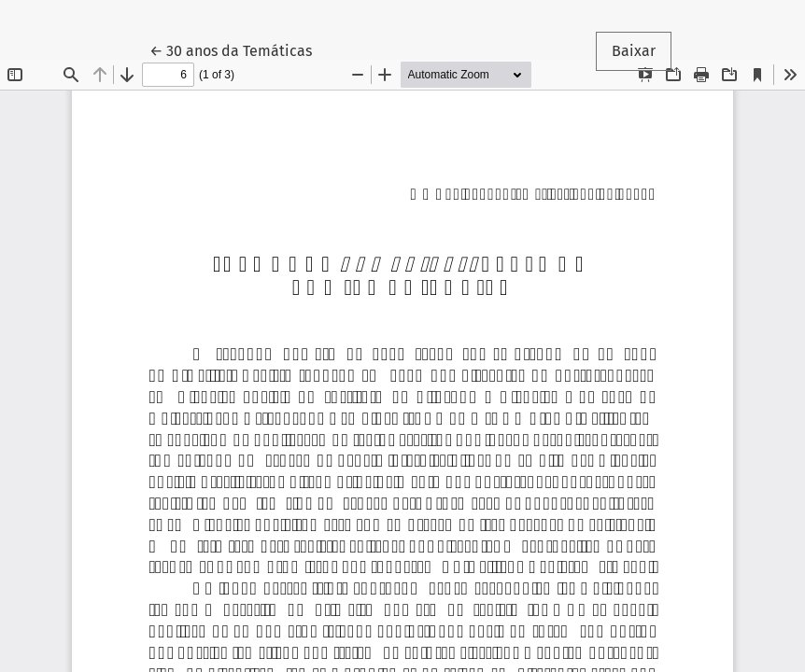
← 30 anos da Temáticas (239, 49)
